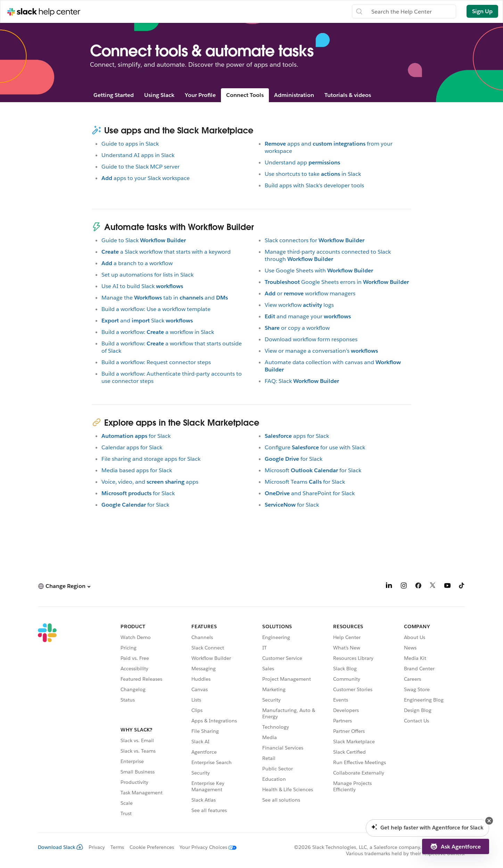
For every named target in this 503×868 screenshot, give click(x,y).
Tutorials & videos (348, 95)
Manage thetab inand (165, 298)
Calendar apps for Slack (132, 447)
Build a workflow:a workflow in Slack (158, 332)
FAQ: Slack (302, 381)
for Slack (136, 436)
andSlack (147, 321)
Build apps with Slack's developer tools (314, 185)
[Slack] (47, 721)
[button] (64, 586)
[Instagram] (404, 587)
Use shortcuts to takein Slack (313, 174)
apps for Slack (297, 436)
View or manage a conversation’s (321, 351)
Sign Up (482, 11)
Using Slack (159, 95)
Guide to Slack (144, 240)
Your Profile (200, 95)
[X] (433, 587)
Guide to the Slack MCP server (141, 167)
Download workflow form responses (311, 339)
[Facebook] (418, 587)
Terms (117, 847)
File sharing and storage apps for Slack (151, 459)
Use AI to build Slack (142, 286)
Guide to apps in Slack (130, 144)
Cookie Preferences (152, 847)
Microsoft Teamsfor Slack (305, 482)
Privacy (97, 847)
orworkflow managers (310, 293)
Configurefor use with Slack (315, 447)
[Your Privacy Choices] (205, 847)
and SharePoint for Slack (310, 493)
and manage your (308, 316)
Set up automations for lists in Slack (147, 275)
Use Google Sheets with (319, 271)
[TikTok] (462, 587)
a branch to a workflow (137, 263)
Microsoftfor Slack (313, 470)
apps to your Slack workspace (146, 178)
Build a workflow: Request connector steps (156, 362)
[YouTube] (447, 587)
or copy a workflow (297, 328)
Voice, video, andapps (150, 482)
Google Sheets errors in (337, 282)
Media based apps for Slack (137, 470)
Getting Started (114, 95)
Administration (294, 95)
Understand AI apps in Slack (138, 155)
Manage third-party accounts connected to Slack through (328, 255)
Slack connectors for (315, 240)
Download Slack (60, 847)
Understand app (302, 162)
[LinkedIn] (389, 587)
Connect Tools (245, 95)
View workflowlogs (299, 305)
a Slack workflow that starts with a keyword (166, 252)
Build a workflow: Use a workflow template (156, 309)
